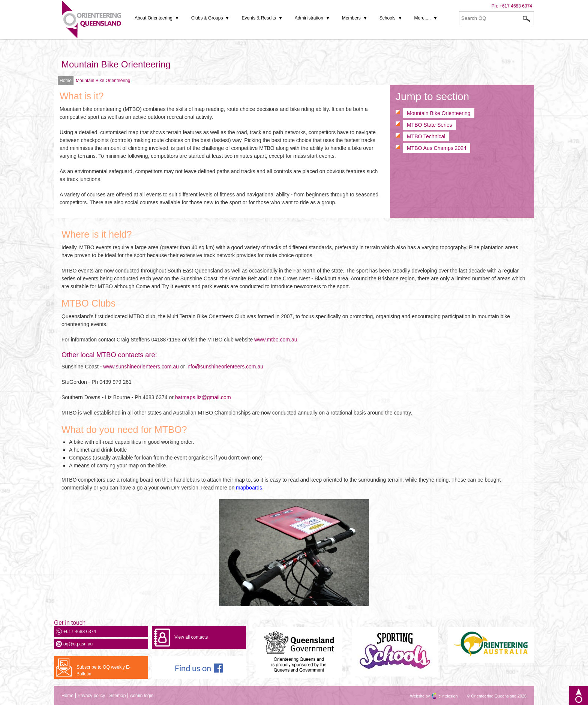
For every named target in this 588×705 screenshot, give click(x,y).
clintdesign (441, 696)
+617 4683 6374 (516, 6)
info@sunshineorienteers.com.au (225, 367)
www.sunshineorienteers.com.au (141, 367)
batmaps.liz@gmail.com (203, 397)
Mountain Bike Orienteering (116, 64)
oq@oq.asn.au (78, 644)
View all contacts (191, 637)
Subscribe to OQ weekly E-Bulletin (103, 671)
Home (66, 81)
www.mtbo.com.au (275, 340)
